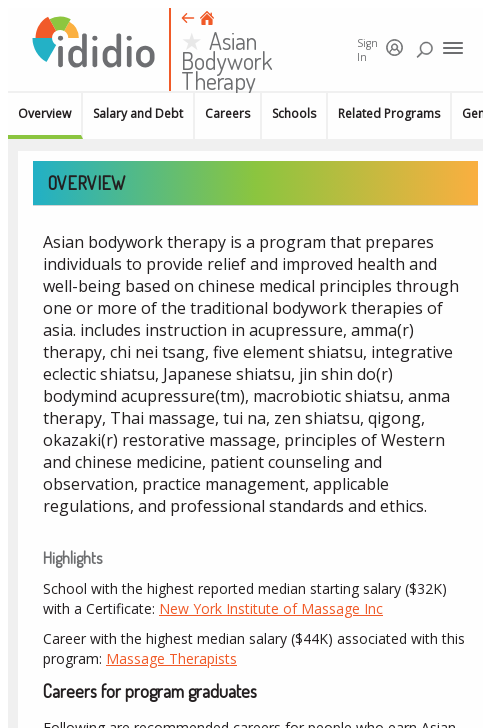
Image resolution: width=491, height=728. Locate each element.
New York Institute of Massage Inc (271, 608)
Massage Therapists (171, 658)
